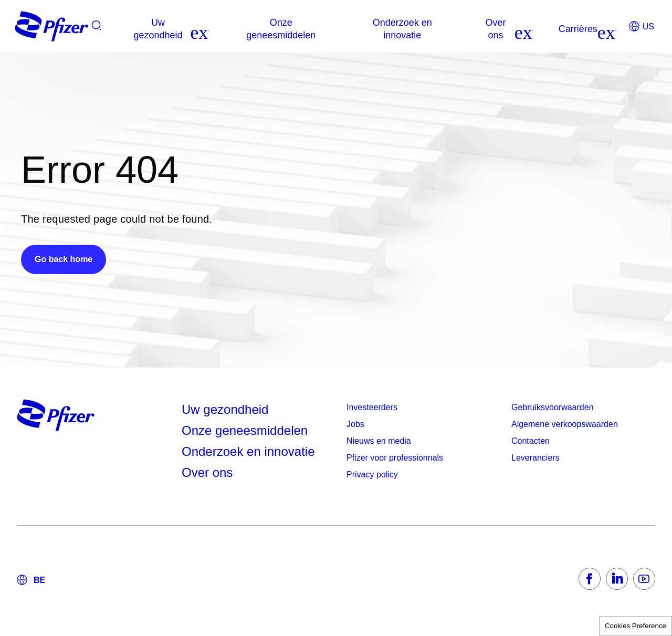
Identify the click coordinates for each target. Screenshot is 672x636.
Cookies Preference (636, 626)
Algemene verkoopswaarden (565, 424)
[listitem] (544, 29)
